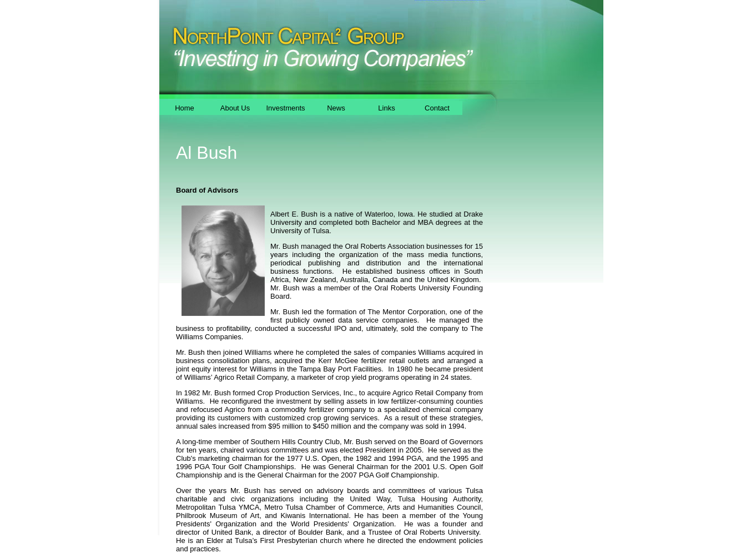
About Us (235, 108)
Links (386, 108)
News (336, 108)
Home (185, 108)
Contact (437, 108)
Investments (285, 108)
